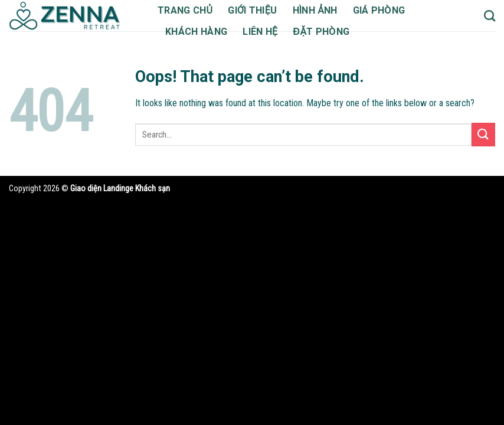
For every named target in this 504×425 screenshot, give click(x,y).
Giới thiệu (256, 10)
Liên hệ (266, 32)
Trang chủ (186, 10)
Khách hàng (199, 32)
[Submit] (483, 150)
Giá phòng (387, 10)
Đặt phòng (329, 32)
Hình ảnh (320, 10)
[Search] (490, 16)
